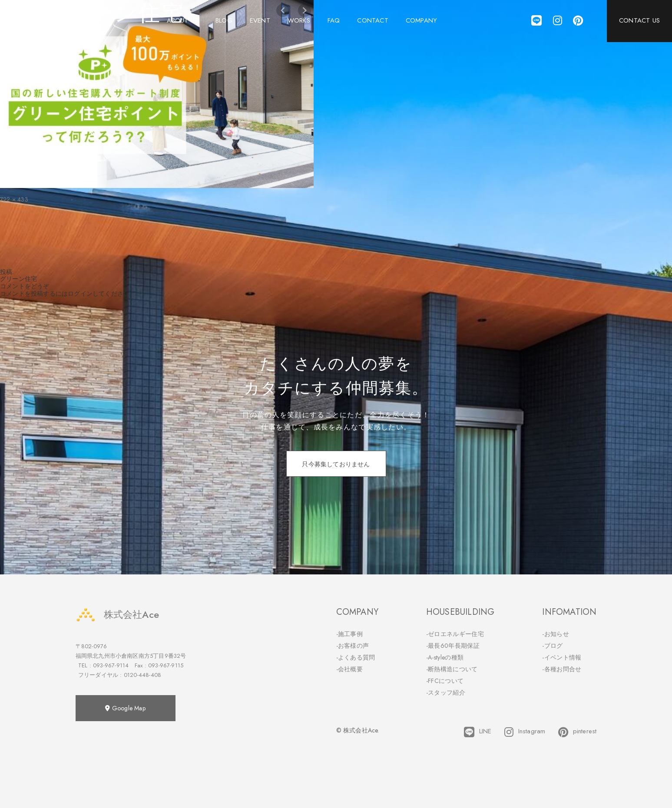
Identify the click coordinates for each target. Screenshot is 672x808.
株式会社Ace (117, 615)
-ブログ (552, 646)
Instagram (525, 732)
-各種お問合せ (562, 669)
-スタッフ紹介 (446, 693)
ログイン (80, 294)
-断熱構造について (452, 669)
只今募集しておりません (336, 464)
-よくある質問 (356, 657)
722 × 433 (14, 199)
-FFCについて (445, 681)
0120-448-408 (142, 675)
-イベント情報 (562, 657)
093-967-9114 (111, 665)
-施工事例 (350, 634)
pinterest (577, 732)
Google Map (125, 708)
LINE (478, 732)
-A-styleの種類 (445, 657)
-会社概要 (350, 669)
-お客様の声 (353, 646)
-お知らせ (556, 634)
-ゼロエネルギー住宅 (455, 634)
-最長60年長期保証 (453, 646)
